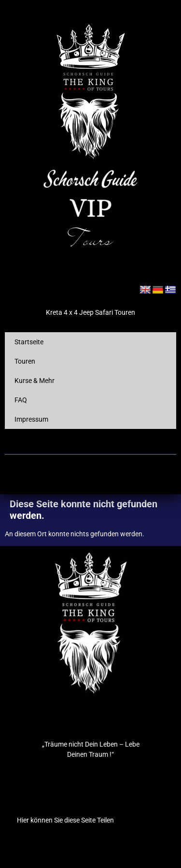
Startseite (29, 342)
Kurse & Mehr (35, 381)
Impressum (31, 419)
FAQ (21, 400)
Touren (25, 361)
